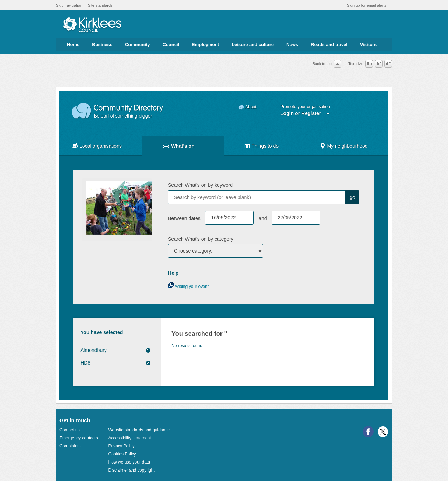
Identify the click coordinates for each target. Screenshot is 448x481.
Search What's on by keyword (200, 185)
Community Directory (118, 111)
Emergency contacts (79, 438)
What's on (183, 146)
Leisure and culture (253, 45)
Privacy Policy (121, 446)
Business (102, 45)
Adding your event (188, 287)
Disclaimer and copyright (131, 470)
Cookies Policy (122, 454)
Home (73, 45)
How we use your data (129, 462)
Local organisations (101, 146)
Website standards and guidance (139, 430)
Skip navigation (69, 5)
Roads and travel (329, 45)
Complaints (70, 446)
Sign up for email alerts (367, 5)
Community (138, 45)
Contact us (70, 430)
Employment (205, 45)
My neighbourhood (347, 146)
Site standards (100, 5)
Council (171, 45)
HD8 (85, 363)
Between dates (184, 218)
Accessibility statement (129, 438)
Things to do (265, 146)
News (292, 45)
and (263, 218)
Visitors (368, 45)
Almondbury (94, 350)
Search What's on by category (201, 239)
